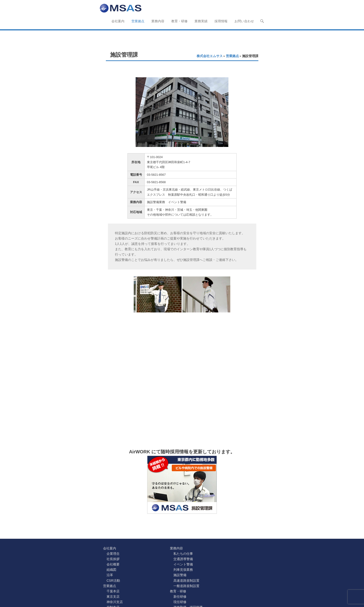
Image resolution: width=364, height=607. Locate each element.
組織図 (111, 570)
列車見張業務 (183, 570)
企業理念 (113, 554)
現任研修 (180, 602)
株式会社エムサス (210, 56)
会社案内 (118, 21)
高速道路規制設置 (186, 581)
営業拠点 (138, 21)
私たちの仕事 (183, 554)
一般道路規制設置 (186, 586)
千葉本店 (113, 591)
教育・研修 (179, 21)
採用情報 (221, 21)
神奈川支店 (115, 602)
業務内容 (158, 21)
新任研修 (180, 597)
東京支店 (113, 597)
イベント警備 (183, 564)
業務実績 (201, 21)
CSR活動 (113, 581)
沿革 (110, 575)
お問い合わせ (244, 21)
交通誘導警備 (183, 559)
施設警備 (180, 575)
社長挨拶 (113, 559)
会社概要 (113, 564)
